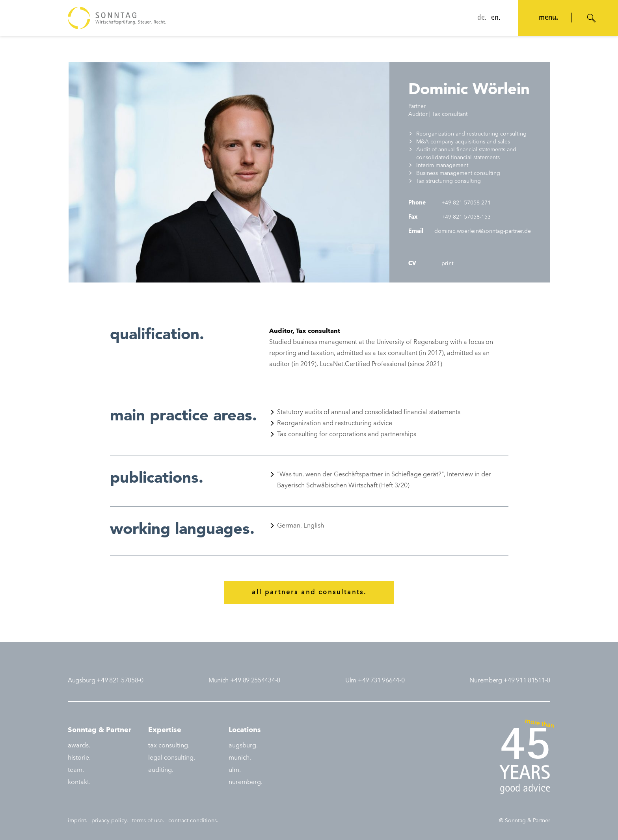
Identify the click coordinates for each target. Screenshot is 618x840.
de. (482, 18)
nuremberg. (246, 782)
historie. (79, 758)
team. (76, 770)
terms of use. (148, 821)
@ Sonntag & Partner (525, 821)
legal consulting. (172, 758)
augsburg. (243, 746)
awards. (79, 746)
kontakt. (79, 782)
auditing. (161, 770)
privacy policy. (110, 821)
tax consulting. (169, 746)
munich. (240, 758)
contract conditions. (193, 821)
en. (496, 18)
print (447, 264)
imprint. (78, 821)
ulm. (235, 770)
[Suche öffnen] (592, 18)
